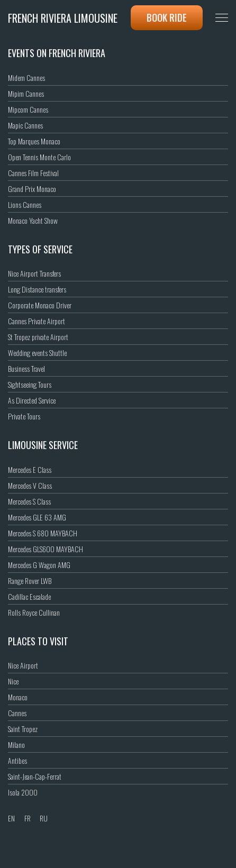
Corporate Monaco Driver (40, 305)
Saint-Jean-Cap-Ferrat (35, 776)
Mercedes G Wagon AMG (39, 565)
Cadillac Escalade (29, 596)
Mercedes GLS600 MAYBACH (46, 549)
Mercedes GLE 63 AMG (37, 517)
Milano (16, 744)
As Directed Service (32, 400)
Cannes (17, 713)
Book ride (167, 17)
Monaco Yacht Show (33, 220)
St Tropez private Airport (38, 337)
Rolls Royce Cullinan (34, 612)
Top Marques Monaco (34, 141)
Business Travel (26, 368)
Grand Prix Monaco (32, 189)
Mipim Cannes (26, 93)
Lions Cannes (25, 204)
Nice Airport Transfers (34, 273)
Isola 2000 (23, 792)
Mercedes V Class (30, 485)
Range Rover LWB (30, 581)
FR (28, 818)
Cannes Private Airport (37, 321)
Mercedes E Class (30, 469)
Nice (13, 681)
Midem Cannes (26, 77)
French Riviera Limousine (63, 18)
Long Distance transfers (37, 289)
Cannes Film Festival (33, 173)
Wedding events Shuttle (37, 353)
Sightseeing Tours (30, 384)
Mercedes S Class (29, 501)
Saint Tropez (23, 729)
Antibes (17, 760)
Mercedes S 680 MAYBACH (43, 533)
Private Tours (24, 416)
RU (44, 818)
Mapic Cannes (25, 125)
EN (11, 818)
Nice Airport (23, 665)
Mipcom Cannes (28, 109)
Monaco (18, 697)
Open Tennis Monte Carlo (39, 157)
